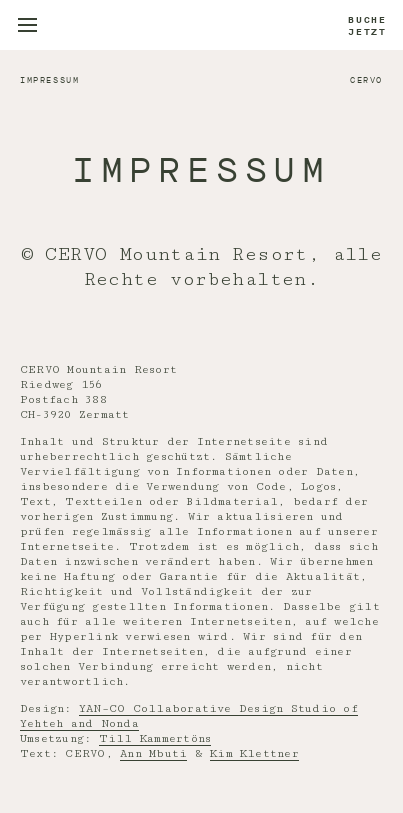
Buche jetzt (367, 26)
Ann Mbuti (153, 753)
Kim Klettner (254, 753)
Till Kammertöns (155, 738)
